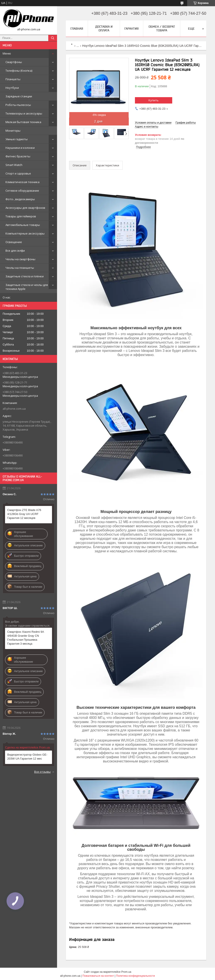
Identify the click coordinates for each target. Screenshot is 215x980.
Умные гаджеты (17, 139)
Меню (7, 53)
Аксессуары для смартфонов (25, 208)
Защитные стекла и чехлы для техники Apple (27, 287)
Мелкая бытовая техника (23, 122)
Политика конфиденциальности (135, 976)
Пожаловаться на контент (98, 976)
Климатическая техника (22, 182)
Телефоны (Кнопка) (19, 71)
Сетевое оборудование (22, 191)
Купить (154, 100)
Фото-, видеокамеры (20, 199)
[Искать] (53, 38)
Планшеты (13, 79)
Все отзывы (42, 772)
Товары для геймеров (21, 216)
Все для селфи (15, 251)
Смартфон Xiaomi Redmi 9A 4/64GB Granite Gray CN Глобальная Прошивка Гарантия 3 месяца (26, 638)
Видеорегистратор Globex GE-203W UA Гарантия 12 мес (27, 757)
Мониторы (13, 131)
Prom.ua (126, 972)
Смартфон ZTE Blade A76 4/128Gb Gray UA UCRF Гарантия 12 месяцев (24, 514)
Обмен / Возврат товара (162, 28)
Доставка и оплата (104, 28)
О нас (6, 297)
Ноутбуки (12, 88)
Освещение (14, 242)
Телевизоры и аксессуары (24, 113)
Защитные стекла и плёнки (25, 276)
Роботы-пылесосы (18, 105)
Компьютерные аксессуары (25, 233)
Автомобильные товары (23, 225)
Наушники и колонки (20, 148)
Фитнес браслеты (18, 156)
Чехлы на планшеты (20, 268)
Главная (77, 29)
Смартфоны (14, 62)
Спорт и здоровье (18, 173)
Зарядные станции (19, 96)
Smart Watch (14, 165)
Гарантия (132, 29)
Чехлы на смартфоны (20, 259)
